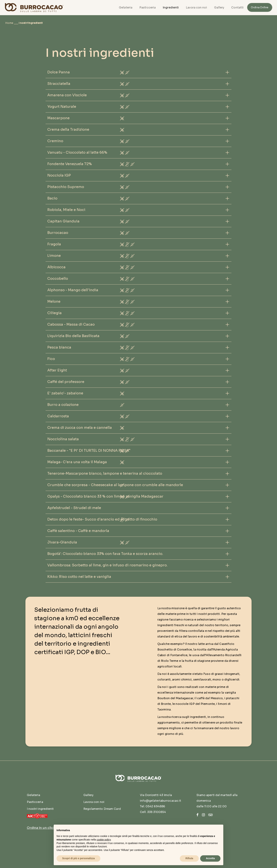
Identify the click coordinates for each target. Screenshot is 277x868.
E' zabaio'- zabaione (65, 393)
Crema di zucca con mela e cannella (80, 428)
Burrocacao (58, 233)
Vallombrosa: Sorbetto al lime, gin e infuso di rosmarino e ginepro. (107, 565)
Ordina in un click (41, 828)
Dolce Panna (59, 72)
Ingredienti (171, 7)
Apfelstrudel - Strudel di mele (74, 508)
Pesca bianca (59, 347)
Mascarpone (58, 118)
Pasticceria (148, 7)
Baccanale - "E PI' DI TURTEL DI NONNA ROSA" (89, 451)
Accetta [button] (210, 858)
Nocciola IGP (59, 175)
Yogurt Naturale (62, 107)
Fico (51, 359)
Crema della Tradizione (68, 130)
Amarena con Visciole (67, 95)
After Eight (57, 370)
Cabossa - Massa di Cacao (71, 324)
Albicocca (56, 267)
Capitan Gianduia (63, 221)
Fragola (54, 244)
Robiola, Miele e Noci (66, 210)
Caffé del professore (66, 382)
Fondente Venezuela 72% (70, 164)
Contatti (237, 7)
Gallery (219, 7)
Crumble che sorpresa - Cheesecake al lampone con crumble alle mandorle (115, 485)
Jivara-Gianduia (62, 542)
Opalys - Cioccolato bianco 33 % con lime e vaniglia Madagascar (105, 496)
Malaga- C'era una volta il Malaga (77, 462)
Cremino (55, 141)
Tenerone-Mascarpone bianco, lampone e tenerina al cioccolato (105, 474)
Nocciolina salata (63, 439)
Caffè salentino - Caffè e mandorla (78, 531)
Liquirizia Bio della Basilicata (73, 336)
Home (9, 23)
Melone (54, 302)
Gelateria (126, 7)
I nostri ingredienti (40, 809)
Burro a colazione (63, 405)
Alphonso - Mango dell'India (73, 290)
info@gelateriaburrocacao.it (161, 801)
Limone (54, 256)
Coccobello (58, 279)
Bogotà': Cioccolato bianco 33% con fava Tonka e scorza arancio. (105, 554)
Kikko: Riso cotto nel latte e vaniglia (79, 577)
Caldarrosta (58, 416)
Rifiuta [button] (189, 858)
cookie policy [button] (104, 840)
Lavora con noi (196, 7)
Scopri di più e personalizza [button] (78, 858)
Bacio (52, 198)
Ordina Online (260, 7)
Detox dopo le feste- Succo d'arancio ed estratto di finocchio (102, 519)
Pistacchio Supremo (66, 187)
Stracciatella (59, 84)
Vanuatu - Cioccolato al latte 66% (77, 152)
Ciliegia (54, 313)
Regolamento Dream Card (102, 809)
